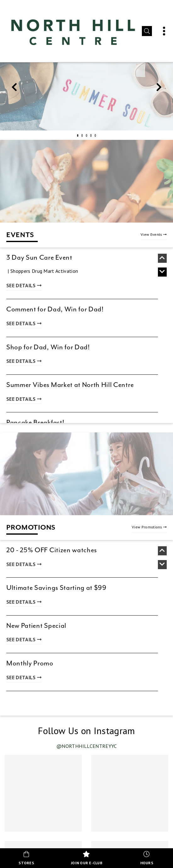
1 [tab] (78, 135)
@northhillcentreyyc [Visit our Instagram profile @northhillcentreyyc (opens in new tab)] (87, 746)
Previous (14, 89)
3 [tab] (87, 135)
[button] (147, 31)
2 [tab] (82, 135)
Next (159, 89)
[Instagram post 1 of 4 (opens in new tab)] (43, 793)
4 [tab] (91, 135)
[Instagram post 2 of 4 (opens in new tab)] (130, 793)
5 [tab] (95, 135)
